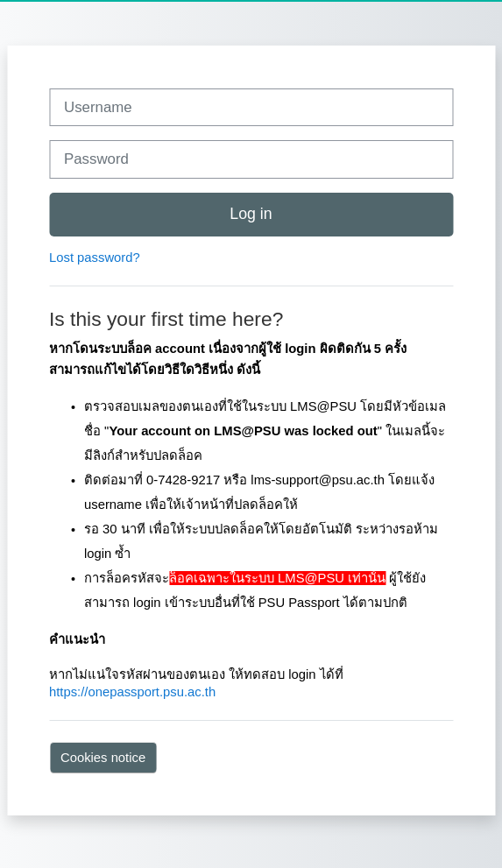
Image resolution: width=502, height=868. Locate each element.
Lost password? (95, 258)
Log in (251, 214)
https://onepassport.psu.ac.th (132, 692)
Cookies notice (103, 758)
